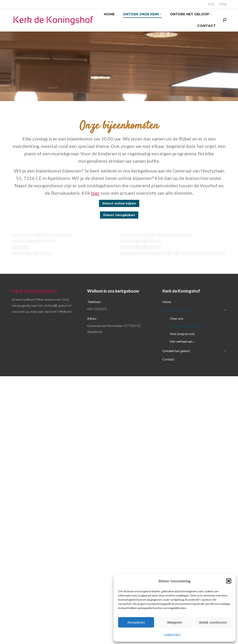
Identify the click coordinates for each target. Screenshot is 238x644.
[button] (229, 581)
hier (95, 193)
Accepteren (136, 622)
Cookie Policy (172, 634)
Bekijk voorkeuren (213, 622)
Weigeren (175, 622)
